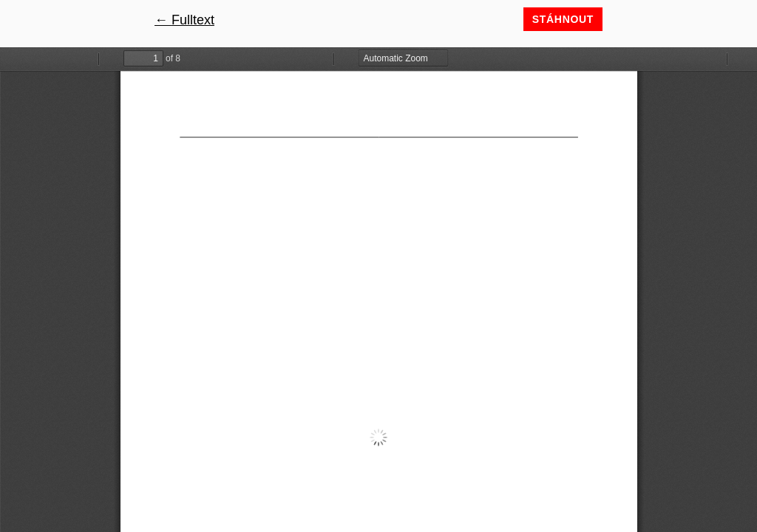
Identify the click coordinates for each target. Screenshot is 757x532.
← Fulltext (184, 20)
